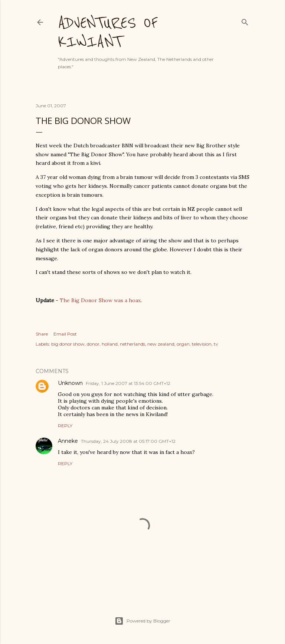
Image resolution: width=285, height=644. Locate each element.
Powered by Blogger (142, 621)
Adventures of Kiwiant (108, 32)
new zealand (161, 344)
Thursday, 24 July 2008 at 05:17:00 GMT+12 (128, 441)
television (202, 344)
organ (183, 344)
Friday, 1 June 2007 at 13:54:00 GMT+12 (128, 383)
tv (216, 344)
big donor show (68, 344)
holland (110, 344)
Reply (65, 426)
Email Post (65, 334)
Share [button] (42, 334)
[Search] (245, 21)
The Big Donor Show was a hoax (100, 300)
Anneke (68, 441)
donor (93, 344)
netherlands (132, 344)
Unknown (70, 383)
